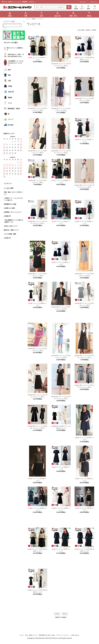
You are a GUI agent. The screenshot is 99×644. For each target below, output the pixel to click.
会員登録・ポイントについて (13, 212)
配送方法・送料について (11, 230)
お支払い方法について (11, 226)
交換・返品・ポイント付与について (13, 193)
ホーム (28, 19)
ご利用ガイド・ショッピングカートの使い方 (13, 199)
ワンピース (40, 19)
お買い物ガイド (84, 2)
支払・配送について (31, 635)
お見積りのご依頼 (9, 208)
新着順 (94, 30)
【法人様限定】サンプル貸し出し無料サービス (13, 221)
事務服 (34, 19)
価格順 (88, 30)
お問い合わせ (94, 2)
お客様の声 (7, 216)
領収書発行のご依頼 (10, 204)
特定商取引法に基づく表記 (47, 635)
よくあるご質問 (9, 188)
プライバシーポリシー (63, 635)
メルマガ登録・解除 (10, 234)
